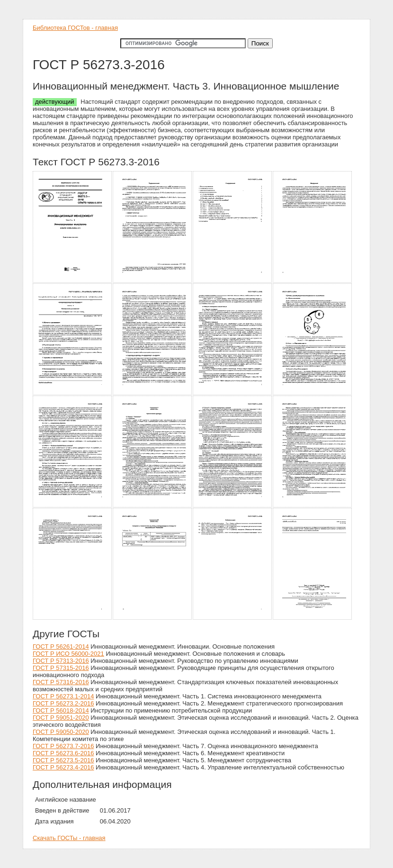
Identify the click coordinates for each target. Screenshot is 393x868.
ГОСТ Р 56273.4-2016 (63, 767)
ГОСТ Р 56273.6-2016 (63, 753)
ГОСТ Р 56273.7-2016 (63, 746)
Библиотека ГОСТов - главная (75, 28)
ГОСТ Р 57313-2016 (61, 661)
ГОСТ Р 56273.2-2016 (63, 703)
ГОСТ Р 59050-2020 (61, 732)
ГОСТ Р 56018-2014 (61, 710)
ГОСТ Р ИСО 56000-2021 (68, 654)
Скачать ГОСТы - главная (69, 838)
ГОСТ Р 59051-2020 (61, 718)
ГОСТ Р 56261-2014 (61, 646)
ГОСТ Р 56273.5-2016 (63, 760)
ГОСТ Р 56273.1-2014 (63, 696)
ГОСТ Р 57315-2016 (61, 668)
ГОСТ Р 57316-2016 (61, 682)
